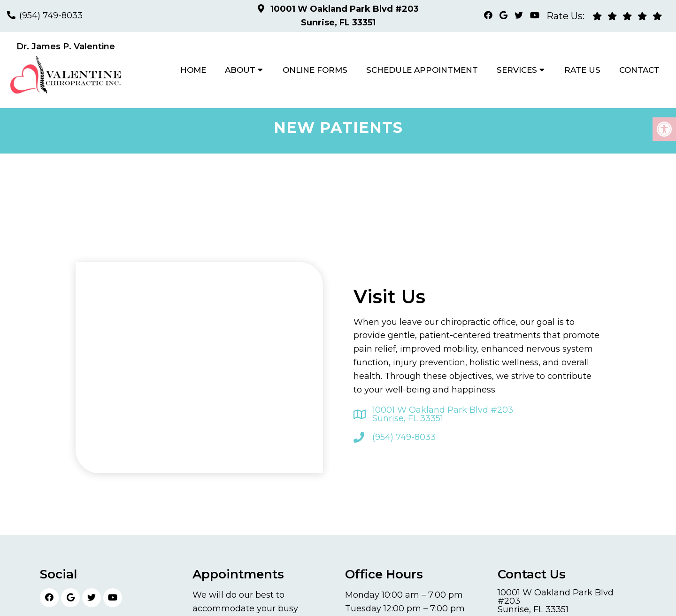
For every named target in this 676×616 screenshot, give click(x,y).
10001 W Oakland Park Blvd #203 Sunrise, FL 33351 (443, 414)
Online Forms (315, 70)
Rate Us (582, 70)
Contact (639, 70)
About (240, 70)
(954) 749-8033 (51, 15)
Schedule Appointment (422, 70)
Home (193, 70)
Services (517, 70)
